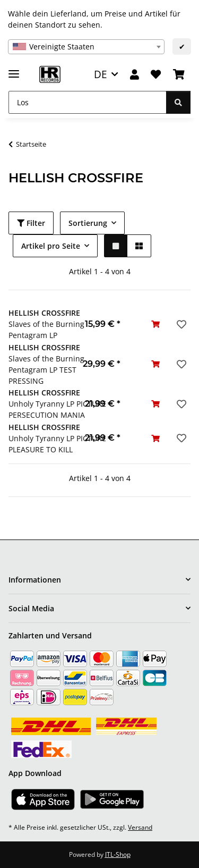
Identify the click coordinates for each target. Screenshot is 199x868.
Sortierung (88, 223)
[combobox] (86, 47)
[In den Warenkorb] (155, 324)
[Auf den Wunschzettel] (180, 324)
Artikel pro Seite (51, 246)
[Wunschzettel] (156, 75)
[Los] (88, 102)
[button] (135, 75)
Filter (31, 223)
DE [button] (101, 74)
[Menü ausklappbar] (14, 69)
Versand (140, 827)
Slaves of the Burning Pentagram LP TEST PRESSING (46, 370)
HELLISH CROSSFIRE (44, 313)
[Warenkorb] (179, 75)
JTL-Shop (118, 854)
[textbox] (86, 47)
